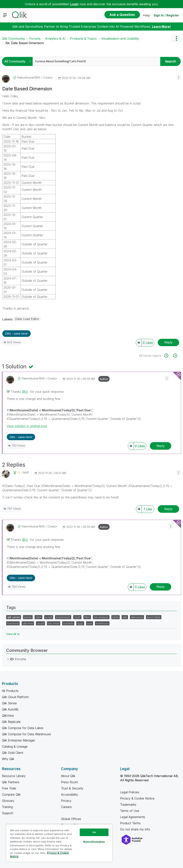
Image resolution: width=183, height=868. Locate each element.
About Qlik (68, 776)
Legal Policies (130, 792)
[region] (59, 843)
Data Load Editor (27, 319)
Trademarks (128, 805)
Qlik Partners (11, 782)
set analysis (101, 617)
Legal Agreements (133, 817)
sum (90, 623)
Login (74, 4)
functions (13, 623)
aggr (80, 623)
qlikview (28, 623)
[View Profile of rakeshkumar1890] (29, 78)
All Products (10, 691)
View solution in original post (27, 426)
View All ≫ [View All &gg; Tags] (13, 634)
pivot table (154, 617)
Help (146, 15)
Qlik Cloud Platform (15, 697)
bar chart (54, 623)
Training (7, 807)
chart (77, 617)
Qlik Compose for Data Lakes (23, 728)
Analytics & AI (55, 39)
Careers (66, 807)
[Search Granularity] (18, 61)
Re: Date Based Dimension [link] (25, 43)
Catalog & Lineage (15, 746)
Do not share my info (136, 829)
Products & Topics (83, 39)
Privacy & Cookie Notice (137, 798)
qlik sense (14, 617)
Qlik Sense (9, 703)
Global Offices (71, 819)
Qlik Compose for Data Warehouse (26, 734)
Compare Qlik (11, 794)
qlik (125, 617)
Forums (35, 39)
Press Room (69, 782)
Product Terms (130, 823)
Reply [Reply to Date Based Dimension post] (168, 342)
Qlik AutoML (10, 709)
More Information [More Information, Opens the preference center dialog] (94, 841)
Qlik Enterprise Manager (19, 740)
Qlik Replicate (11, 722)
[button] (179, 77)
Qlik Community (13, 39)
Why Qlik (8, 759)
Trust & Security (72, 788)
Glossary (8, 801)
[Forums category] (8, 659)
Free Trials (9, 788)
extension (102, 623)
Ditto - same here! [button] (17, 333)
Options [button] (176, 39)
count (40, 623)
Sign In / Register (166, 15)
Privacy (66, 801)
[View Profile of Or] (19, 473)
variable (68, 623)
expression (63, 617)
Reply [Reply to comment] (161, 446)
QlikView (8, 716)
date (38, 617)
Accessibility (69, 794)
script (49, 617)
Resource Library (14, 776)
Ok (94, 832)
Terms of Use (130, 811)
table (116, 617)
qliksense (137, 617)
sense (28, 617)
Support (8, 813)
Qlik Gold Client (13, 753)
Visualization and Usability (120, 39)
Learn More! (161, 27)
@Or (25, 392)
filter (87, 617)
